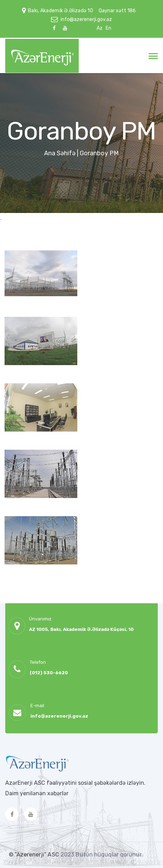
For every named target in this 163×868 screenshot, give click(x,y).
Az (100, 28)
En (108, 28)
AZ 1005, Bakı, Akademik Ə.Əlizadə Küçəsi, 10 (81, 629)
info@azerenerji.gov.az (86, 19)
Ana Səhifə (60, 153)
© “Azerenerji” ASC (35, 855)
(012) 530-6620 (49, 673)
